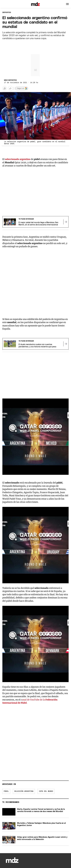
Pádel (6, 791)
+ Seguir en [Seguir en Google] (22, 88)
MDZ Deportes (10, 80)
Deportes (7, 13)
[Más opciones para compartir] (10, 88)
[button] (67, 4)
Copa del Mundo (46, 791)
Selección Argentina (24, 791)
